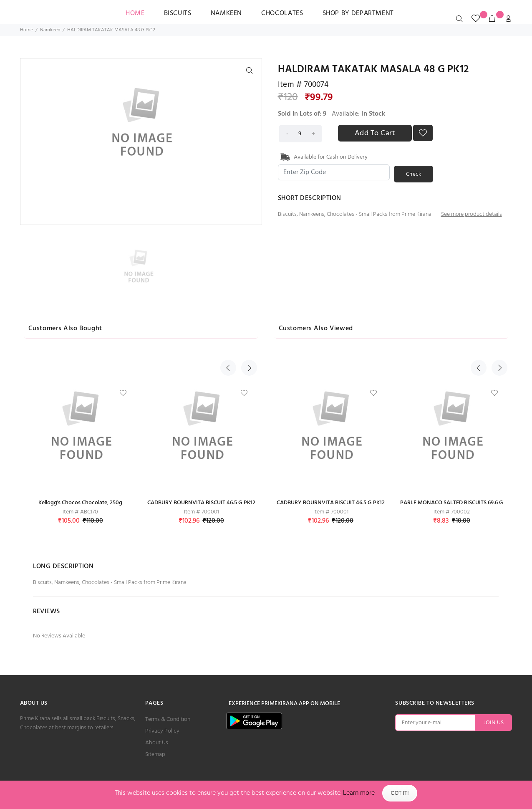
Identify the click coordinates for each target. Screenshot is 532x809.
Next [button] (247, 328)
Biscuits (178, 13)
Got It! (400, 793)
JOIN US (494, 723)
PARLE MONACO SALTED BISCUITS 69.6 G (452, 503)
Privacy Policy (162, 731)
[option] (140, 266)
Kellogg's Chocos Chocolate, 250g (80, 503)
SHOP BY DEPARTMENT (358, 13)
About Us (157, 743)
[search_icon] (461, 19)
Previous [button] (228, 328)
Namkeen (226, 13)
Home (26, 30)
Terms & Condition (168, 719)
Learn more (359, 793)
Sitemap (155, 755)
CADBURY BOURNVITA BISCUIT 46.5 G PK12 (201, 503)
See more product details (471, 213)
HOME (135, 13)
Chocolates (282, 13)
